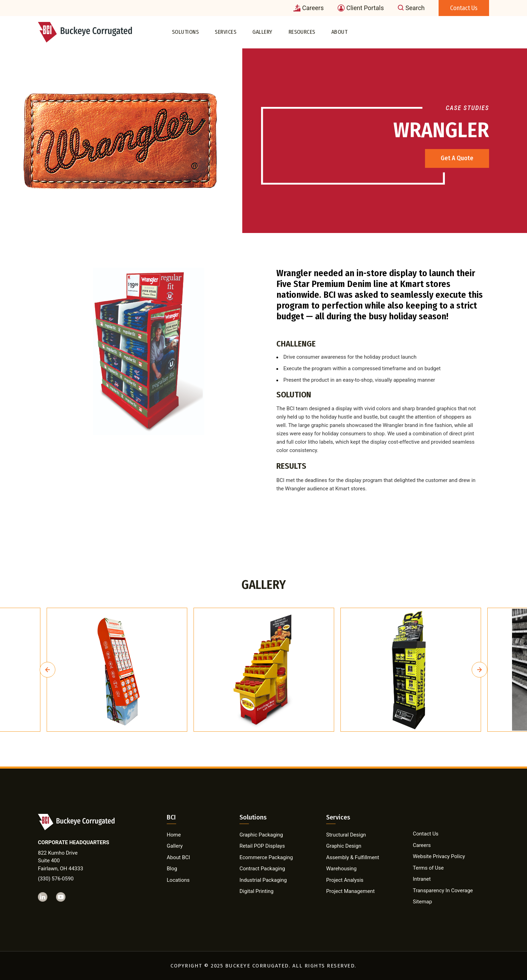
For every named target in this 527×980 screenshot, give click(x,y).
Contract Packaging (262, 869)
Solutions (185, 32)
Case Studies (467, 108)
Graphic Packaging (261, 835)
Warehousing (341, 869)
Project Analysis (345, 880)
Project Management (350, 891)
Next (479, 670)
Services (226, 32)
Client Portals (361, 8)
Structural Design (346, 835)
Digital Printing (257, 891)
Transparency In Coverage (443, 890)
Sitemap (422, 902)
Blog (172, 869)
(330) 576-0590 (56, 879)
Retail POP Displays (262, 846)
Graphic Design (344, 846)
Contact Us (464, 8)
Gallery (262, 32)
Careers (309, 8)
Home (174, 835)
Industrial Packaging (263, 880)
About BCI (178, 857)
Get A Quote (457, 158)
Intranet (422, 879)
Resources (302, 32)
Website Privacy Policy (439, 856)
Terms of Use (428, 868)
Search (411, 8)
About (339, 32)
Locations (178, 880)
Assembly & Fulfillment (353, 857)
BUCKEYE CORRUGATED (257, 966)
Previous (48, 670)
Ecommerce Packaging (266, 857)
